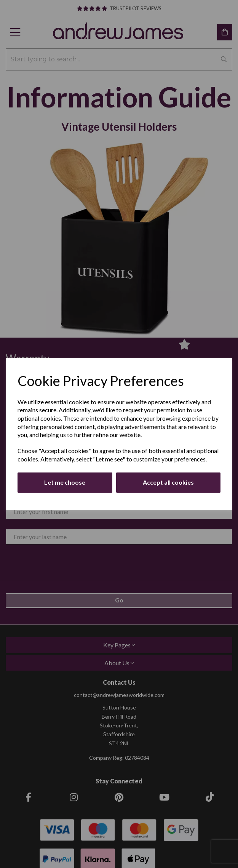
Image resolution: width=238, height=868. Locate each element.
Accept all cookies (168, 482)
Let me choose (65, 482)
